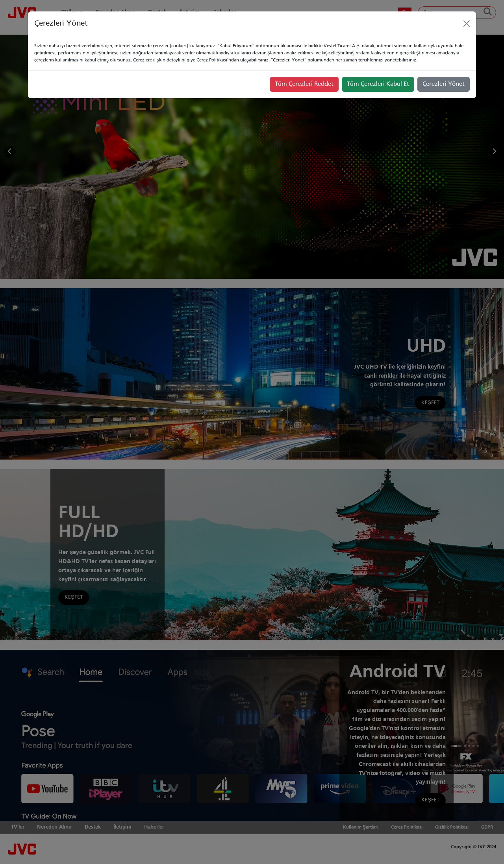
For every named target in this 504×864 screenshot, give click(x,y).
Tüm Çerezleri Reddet (304, 84)
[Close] (467, 24)
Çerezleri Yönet (444, 84)
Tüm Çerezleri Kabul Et (378, 84)
